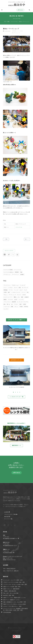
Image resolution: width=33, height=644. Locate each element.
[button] (13, 392)
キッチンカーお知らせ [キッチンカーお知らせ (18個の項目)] (9, 272)
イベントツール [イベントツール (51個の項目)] (17, 270)
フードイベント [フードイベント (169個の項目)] (7, 285)
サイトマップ (8, 519)
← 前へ (6, 239)
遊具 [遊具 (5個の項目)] (21, 304)
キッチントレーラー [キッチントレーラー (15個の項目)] (8, 297)
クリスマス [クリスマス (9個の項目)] (10, 300)
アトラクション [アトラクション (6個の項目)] (7, 275)
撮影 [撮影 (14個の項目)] (22, 297)
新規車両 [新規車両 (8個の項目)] (14, 302)
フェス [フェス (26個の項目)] (25, 290)
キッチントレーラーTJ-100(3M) (17, 387)
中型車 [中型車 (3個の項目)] (21, 307)
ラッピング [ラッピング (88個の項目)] (23, 285)
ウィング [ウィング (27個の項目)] (16, 290)
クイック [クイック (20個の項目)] (24, 292)
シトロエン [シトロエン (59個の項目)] (10, 288)
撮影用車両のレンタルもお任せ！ (17, 423)
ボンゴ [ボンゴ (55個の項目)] (16, 288)
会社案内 (7, 512)
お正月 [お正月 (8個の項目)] (16, 300)
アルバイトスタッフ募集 (11, 514)
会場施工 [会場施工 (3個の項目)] (22, 275)
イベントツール (14, 22)
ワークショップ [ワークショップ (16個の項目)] (12, 295)
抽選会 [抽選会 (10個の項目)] (5, 300)
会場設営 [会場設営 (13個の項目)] (27, 297)
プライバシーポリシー (16, 630)
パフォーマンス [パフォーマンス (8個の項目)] (7, 302)
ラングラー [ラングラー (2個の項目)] (6, 309)
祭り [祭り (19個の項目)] (28, 292)
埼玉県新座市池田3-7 (9, 553)
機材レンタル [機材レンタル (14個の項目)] (17, 297)
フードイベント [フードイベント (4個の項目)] (15, 275)
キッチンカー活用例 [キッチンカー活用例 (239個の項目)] (8, 270)
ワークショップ (17, 33)
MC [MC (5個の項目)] (12, 304)
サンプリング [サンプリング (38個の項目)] (25, 288)
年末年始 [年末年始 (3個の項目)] (26, 307)
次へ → (27, 239)
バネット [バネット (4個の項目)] (16, 307)
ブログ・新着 (7, 22)
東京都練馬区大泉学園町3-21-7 (11, 539)
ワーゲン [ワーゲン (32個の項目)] (11, 290)
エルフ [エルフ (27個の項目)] (21, 290)
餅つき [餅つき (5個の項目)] (8, 304)
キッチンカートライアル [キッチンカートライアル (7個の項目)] (23, 302)
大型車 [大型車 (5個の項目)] (24, 304)
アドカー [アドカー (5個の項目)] (16, 304)
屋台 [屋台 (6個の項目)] (5, 304)
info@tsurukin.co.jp (11, 560)
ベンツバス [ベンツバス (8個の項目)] (21, 300)
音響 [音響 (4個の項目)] (12, 307)
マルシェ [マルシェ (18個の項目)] (6, 295)
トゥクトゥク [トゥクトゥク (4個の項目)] (7, 307)
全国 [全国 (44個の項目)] (20, 288)
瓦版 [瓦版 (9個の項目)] (21, 272)
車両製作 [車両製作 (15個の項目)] (17, 272)
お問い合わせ (20, 10)
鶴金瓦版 (7, 516)
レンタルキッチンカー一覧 (17, 397)
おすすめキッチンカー (17, 360)
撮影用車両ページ (17, 445)
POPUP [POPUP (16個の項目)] (24, 295)
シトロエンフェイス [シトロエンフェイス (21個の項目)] (16, 292)
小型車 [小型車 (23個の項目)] (5, 292)
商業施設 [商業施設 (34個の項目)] (6, 290)
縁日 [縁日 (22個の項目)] (9, 292)
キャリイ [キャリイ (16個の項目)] (19, 295)
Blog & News (16, 16)
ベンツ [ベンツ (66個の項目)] (5, 288)
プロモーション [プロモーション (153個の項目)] (15, 285)
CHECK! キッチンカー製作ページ (17, 320)
